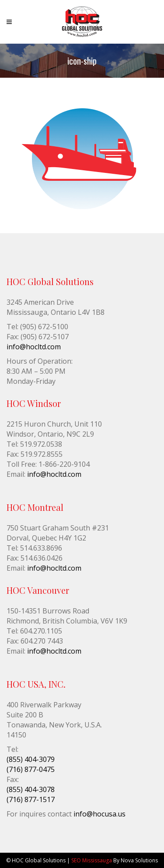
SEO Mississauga (92, 860)
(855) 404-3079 (31, 759)
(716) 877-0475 (31, 769)
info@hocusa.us (99, 814)
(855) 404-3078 (31, 789)
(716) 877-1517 (31, 799)
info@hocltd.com (34, 347)
